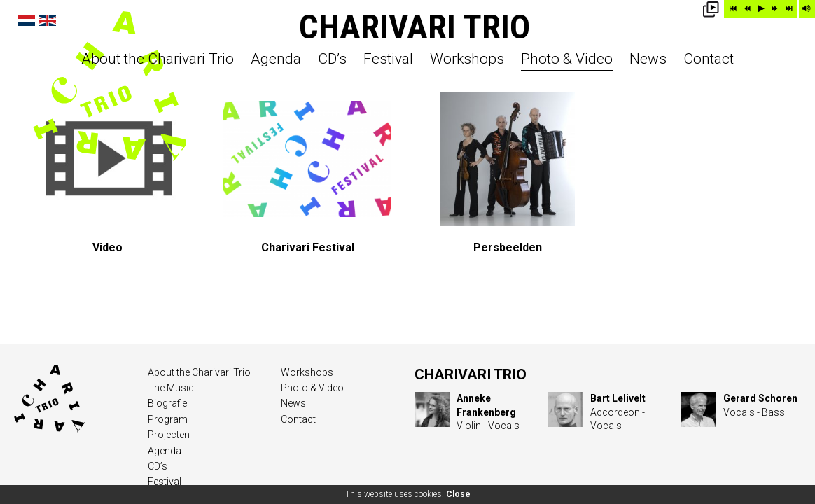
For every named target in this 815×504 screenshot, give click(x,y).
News (648, 59)
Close (458, 494)
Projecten (169, 435)
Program (168, 419)
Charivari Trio (415, 27)
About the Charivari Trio (158, 59)
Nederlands (26, 21)
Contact (709, 59)
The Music (171, 388)
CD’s (332, 59)
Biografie (167, 403)
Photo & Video (567, 59)
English (47, 21)
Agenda (276, 59)
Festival (388, 59)
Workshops (467, 59)
